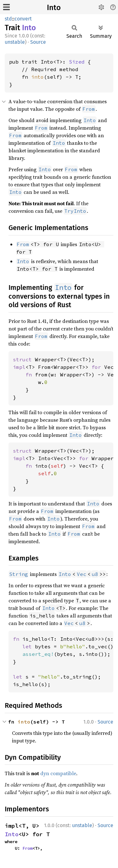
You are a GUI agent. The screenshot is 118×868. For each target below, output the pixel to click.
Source (38, 42)
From (27, 848)
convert (23, 19)
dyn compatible (58, 773)
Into (54, 8)
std (8, 19)
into (37, 77)
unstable (15, 42)
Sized (77, 62)
